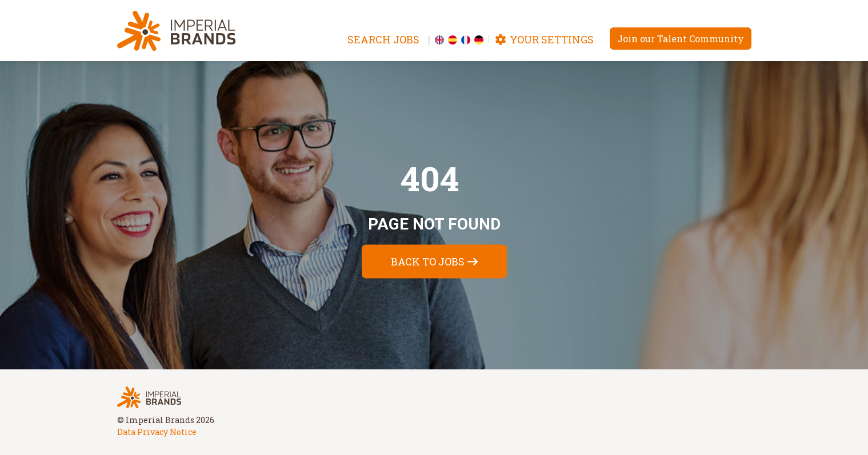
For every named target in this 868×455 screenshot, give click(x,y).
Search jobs (383, 39)
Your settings (544, 39)
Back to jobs (428, 261)
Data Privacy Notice (157, 432)
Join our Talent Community (681, 39)
